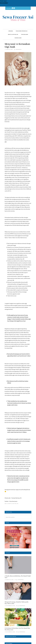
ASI (7, 504)
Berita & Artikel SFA (13, 504)
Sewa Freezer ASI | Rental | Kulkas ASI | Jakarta (18, 18)
